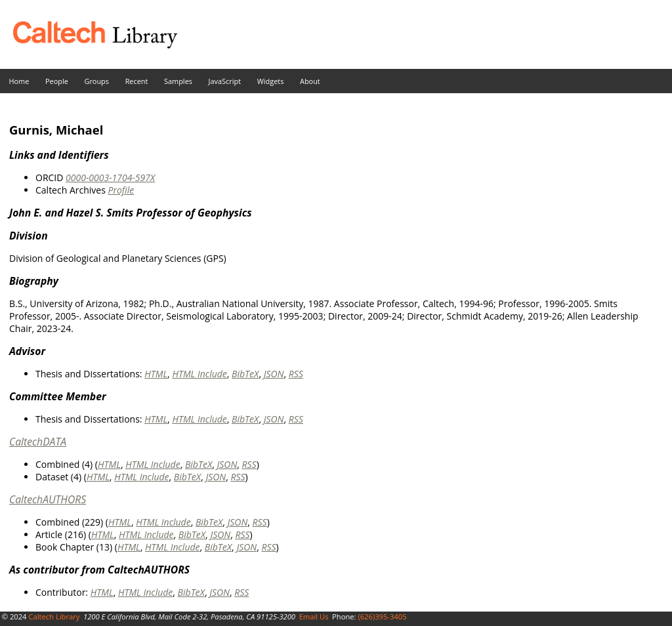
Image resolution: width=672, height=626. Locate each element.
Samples (178, 81)
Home (19, 81)
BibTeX (245, 374)
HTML (156, 374)
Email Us (314, 616)
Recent (137, 81)
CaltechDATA (38, 442)
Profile (121, 190)
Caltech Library (54, 616)
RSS (296, 374)
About (310, 81)
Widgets (271, 81)
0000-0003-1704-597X (110, 177)
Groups (96, 81)
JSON (274, 374)
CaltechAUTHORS (48, 499)
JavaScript (225, 81)
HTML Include (199, 374)
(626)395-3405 (382, 616)
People (57, 81)
